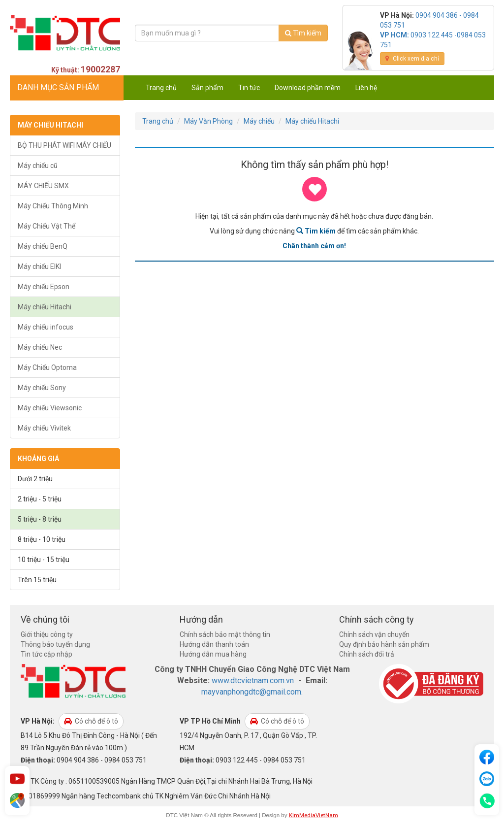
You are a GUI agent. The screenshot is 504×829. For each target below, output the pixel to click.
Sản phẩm (207, 88)
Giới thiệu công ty (47, 634)
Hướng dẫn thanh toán (214, 644)
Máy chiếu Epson (44, 287)
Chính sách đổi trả (367, 654)
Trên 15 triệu (37, 580)
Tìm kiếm (303, 33)
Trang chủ (161, 88)
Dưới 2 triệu (35, 479)
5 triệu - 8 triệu (40, 519)
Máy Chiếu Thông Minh (53, 206)
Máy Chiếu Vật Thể (47, 226)
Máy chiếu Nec (40, 347)
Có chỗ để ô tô (91, 721)
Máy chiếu (259, 121)
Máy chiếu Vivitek (44, 428)
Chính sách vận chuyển (374, 634)
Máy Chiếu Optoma (47, 367)
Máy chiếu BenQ (43, 246)
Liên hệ (366, 88)
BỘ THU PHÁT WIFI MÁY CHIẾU (64, 145)
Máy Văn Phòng (208, 121)
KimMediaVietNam (314, 815)
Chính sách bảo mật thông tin (225, 634)
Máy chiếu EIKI (39, 266)
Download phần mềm (308, 88)
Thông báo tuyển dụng (55, 644)
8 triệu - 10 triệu (42, 539)
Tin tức (249, 88)
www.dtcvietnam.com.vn (253, 680)
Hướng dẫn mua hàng (213, 654)
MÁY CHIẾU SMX (43, 186)
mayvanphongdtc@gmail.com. (252, 692)
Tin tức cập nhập (47, 654)
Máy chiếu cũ (38, 166)
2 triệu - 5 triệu (40, 499)
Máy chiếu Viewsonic (50, 408)
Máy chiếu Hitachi (45, 307)
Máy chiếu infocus (46, 327)
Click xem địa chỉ (412, 59)
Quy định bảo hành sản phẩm (384, 644)
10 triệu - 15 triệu (44, 560)
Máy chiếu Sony (42, 388)
